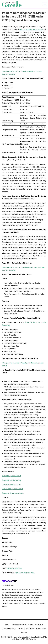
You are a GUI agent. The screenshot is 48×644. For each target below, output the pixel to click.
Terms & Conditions (9, 629)
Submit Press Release (36, 625)
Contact (24, 632)
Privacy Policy (41, 629)
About (7, 625)
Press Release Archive (19, 625)
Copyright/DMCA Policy (26, 629)
